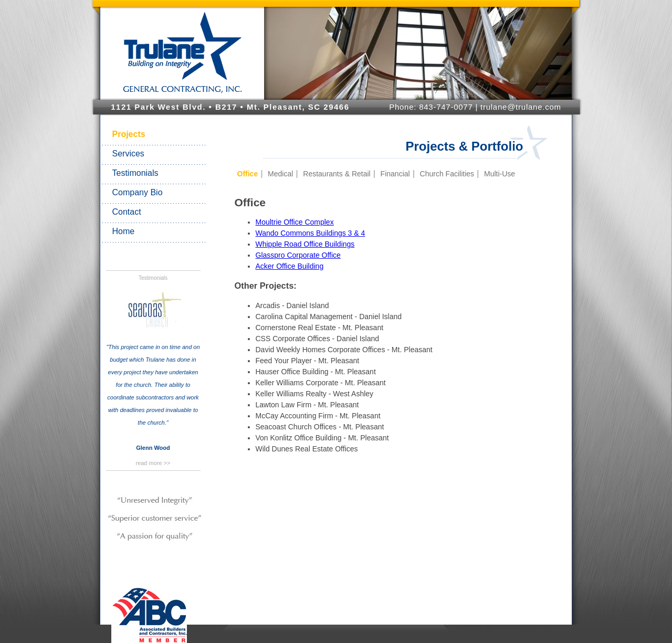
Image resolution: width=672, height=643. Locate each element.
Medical (280, 174)
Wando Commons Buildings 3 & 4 (311, 233)
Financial (395, 174)
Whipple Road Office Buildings (305, 244)
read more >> (153, 463)
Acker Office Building (290, 266)
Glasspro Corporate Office (298, 255)
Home (124, 231)
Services (128, 154)
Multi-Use (500, 174)
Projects (129, 134)
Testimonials (135, 173)
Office (248, 174)
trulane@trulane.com (521, 107)
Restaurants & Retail (337, 174)
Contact (127, 212)
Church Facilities (447, 174)
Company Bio (138, 192)
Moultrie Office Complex (295, 222)
